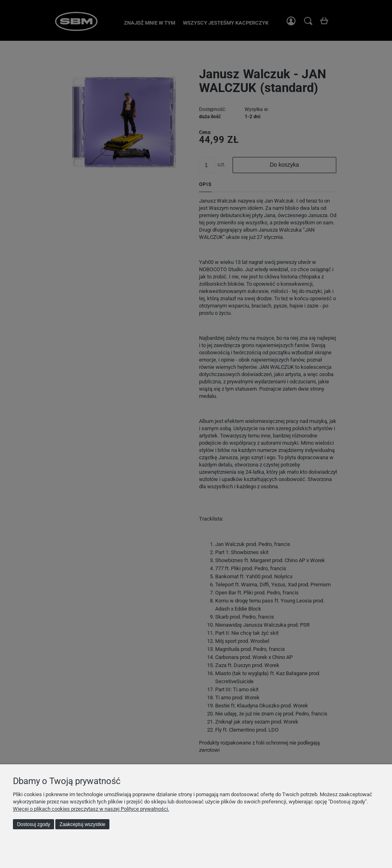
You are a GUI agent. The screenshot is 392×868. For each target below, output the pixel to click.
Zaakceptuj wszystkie (83, 824)
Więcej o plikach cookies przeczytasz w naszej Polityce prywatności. (91, 809)
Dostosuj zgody (34, 824)
